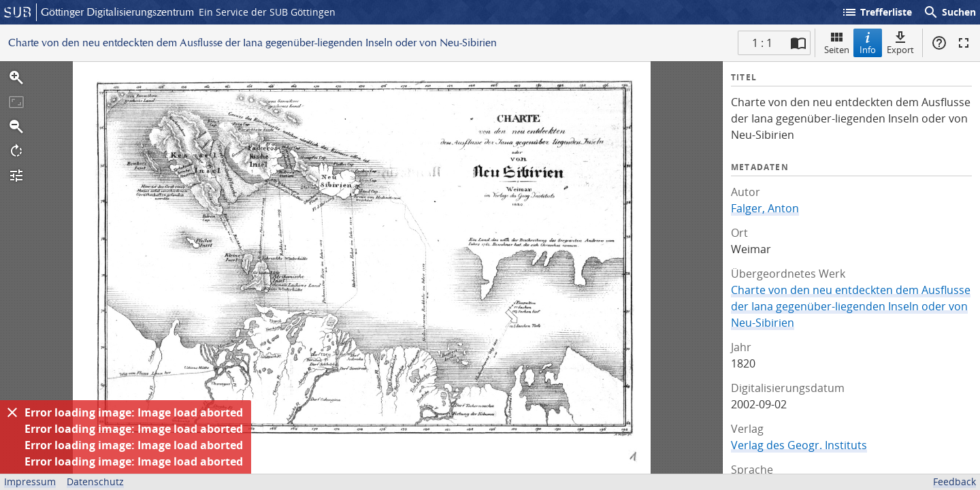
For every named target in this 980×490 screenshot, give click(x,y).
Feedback (954, 481)
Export (900, 43)
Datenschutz (95, 481)
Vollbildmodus (964, 43)
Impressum (30, 481)
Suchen (949, 12)
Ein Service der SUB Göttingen (267, 12)
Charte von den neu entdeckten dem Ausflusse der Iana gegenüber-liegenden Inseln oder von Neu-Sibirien (851, 306)
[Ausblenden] (12, 412)
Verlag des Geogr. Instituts (799, 445)
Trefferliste (877, 12)
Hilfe (939, 43)
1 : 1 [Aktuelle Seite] (762, 43)
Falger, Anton (765, 208)
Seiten (837, 43)
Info (868, 43)
